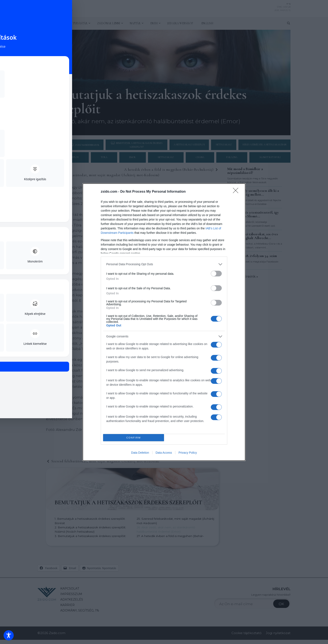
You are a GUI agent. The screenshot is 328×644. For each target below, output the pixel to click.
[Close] (237, 192)
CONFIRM (134, 438)
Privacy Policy (188, 453)
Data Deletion (140, 453)
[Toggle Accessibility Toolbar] (9, 635)
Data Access (164, 453)
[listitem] (164, 264)
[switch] (216, 274)
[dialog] (164, 322)
